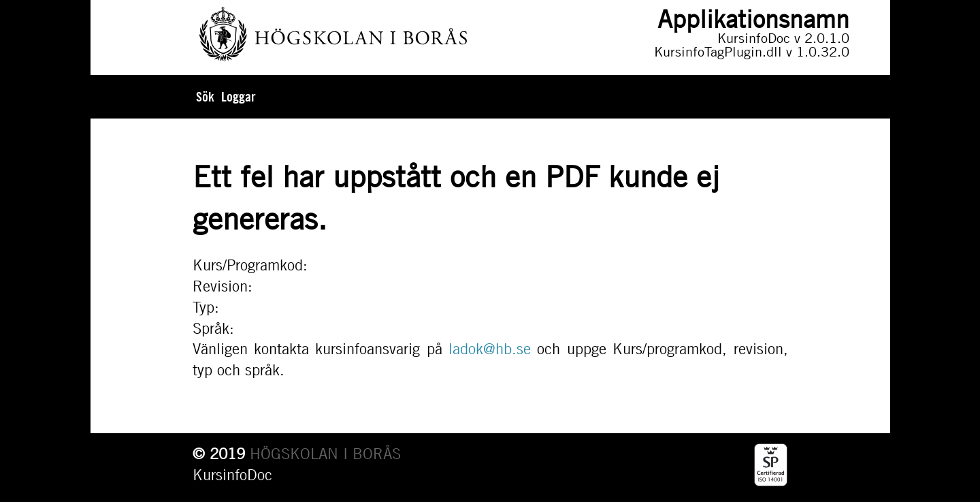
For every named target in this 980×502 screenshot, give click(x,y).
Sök (205, 97)
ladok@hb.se (490, 349)
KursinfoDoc (232, 475)
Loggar (239, 97)
